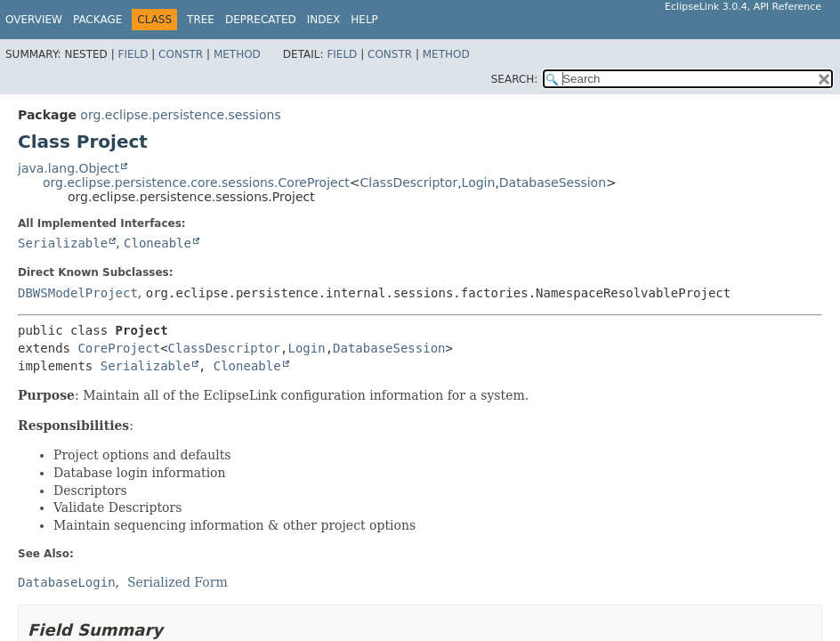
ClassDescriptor (409, 183)
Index (324, 20)
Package (97, 20)
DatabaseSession (553, 183)
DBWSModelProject (78, 293)
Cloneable (157, 243)
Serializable (63, 243)
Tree (201, 20)
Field (133, 54)
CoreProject (119, 348)
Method (237, 54)
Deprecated (261, 20)
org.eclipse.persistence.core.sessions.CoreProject (196, 183)
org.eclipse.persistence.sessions (180, 115)
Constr (181, 54)
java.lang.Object (69, 168)
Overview (34, 20)
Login (479, 183)
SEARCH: (515, 79)
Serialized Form (178, 582)
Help (364, 20)
